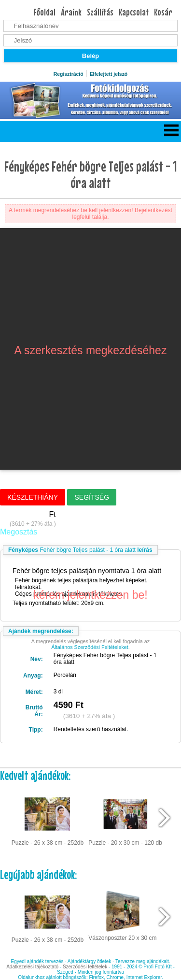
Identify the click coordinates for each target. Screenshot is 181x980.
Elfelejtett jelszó (109, 74)
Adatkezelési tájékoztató (32, 967)
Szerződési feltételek (85, 967)
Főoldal (44, 12)
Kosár (163, 12)
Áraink (71, 12)
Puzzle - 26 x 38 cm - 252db (48, 818)
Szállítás (100, 12)
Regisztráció (69, 74)
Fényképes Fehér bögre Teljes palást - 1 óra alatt (90, 174)
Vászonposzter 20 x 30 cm (122, 915)
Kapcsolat (134, 12)
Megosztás (19, 532)
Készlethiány (33, 497)
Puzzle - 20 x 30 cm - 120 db (125, 818)
